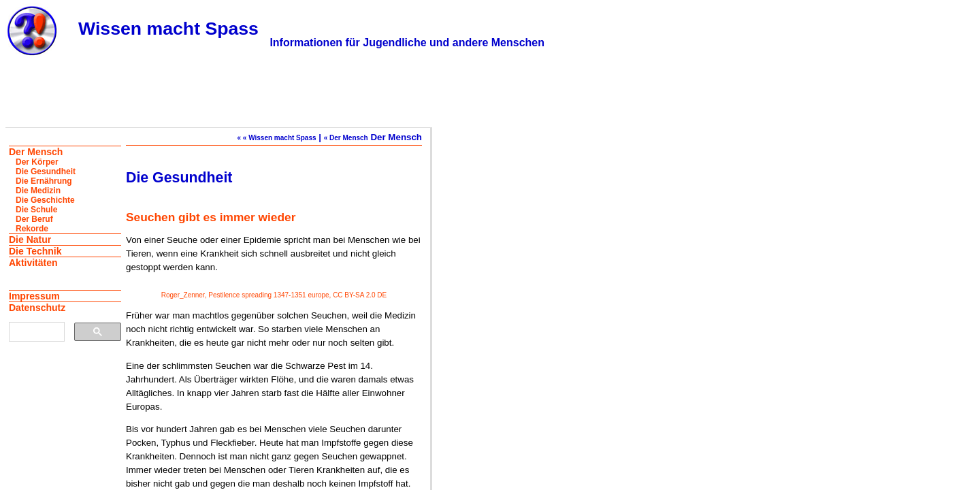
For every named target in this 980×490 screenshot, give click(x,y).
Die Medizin (38, 191)
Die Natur (30, 240)
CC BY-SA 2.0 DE (360, 295)
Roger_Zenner (183, 295)
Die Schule (36, 210)
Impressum (34, 296)
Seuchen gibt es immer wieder (211, 217)
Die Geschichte (45, 200)
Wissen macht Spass (168, 29)
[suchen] (35, 332)
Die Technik (35, 251)
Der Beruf (34, 219)
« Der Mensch (346, 138)
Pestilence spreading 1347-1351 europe (268, 295)
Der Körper (37, 162)
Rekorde (32, 229)
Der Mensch (36, 152)
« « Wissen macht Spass (276, 138)
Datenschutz (37, 308)
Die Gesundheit (46, 171)
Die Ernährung (44, 181)
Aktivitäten (33, 263)
